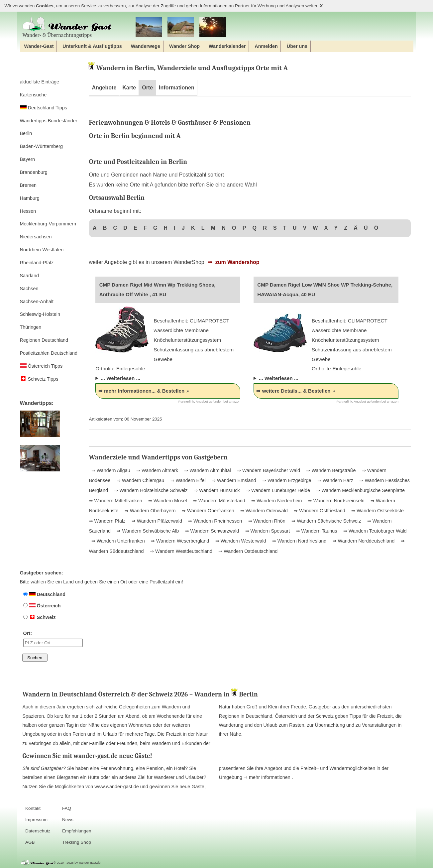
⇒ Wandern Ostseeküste (377, 511)
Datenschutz (38, 831)
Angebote (104, 88)
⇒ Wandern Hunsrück (216, 490)
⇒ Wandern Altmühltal (207, 470)
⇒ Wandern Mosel (167, 501)
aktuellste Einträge (40, 82)
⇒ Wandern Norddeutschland (363, 541)
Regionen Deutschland (44, 340)
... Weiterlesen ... (120, 378)
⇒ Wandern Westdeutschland (180, 551)
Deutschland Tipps (44, 108)
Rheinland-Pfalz (37, 263)
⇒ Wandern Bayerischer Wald (268, 470)
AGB (30, 842)
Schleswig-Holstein (40, 314)
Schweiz (40, 617)
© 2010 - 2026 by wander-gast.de (77, 863)
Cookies (45, 6)
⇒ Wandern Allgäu (111, 470)
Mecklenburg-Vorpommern (48, 224)
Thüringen (31, 327)
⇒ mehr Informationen (268, 777)
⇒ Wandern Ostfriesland (319, 511)
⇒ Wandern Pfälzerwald (156, 521)
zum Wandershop (236, 262)
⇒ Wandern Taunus (316, 531)
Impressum (36, 820)
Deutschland (44, 594)
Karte (129, 88)
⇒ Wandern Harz (335, 480)
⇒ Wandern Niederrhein (276, 501)
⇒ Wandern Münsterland (218, 501)
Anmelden (266, 46)
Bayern (28, 159)
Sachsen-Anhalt (37, 302)
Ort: (53, 639)
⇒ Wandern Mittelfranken (116, 501)
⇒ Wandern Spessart (267, 531)
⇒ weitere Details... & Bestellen (293, 391)
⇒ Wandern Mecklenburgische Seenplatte (360, 490)
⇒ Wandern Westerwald (240, 541)
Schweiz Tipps (39, 379)
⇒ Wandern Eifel (187, 480)
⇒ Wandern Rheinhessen (214, 521)
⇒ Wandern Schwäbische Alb (147, 531)
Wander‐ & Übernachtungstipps (67, 27)
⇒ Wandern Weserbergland (179, 541)
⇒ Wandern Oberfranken (207, 511)
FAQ (67, 808)
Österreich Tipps (41, 366)
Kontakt (33, 808)
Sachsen (29, 289)
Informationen (177, 88)
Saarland (30, 276)
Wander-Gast (39, 46)
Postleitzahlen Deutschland (49, 353)
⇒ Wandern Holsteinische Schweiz (150, 490)
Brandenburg (34, 172)
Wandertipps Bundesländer (49, 121)
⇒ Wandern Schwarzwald (212, 531)
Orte (147, 88)
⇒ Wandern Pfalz (107, 521)
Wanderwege (146, 46)
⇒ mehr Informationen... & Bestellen (141, 391)
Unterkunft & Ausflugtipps (92, 46)
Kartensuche (33, 95)
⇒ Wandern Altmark (157, 470)
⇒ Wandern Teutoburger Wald (374, 531)
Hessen (28, 211)
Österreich (42, 606)
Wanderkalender (227, 46)
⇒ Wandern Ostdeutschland (247, 551)
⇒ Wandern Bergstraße (330, 470)
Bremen (28, 185)
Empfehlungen (77, 831)
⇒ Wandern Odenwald (263, 511)
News (68, 820)
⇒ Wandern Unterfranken (118, 541)
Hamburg (30, 198)
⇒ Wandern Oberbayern (150, 511)
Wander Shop (184, 46)
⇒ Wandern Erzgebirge (286, 480)
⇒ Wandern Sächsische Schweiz (325, 521)
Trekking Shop (77, 842)
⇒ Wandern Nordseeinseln (336, 501)
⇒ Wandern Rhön (266, 521)
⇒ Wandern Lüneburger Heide (277, 490)
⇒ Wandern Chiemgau (140, 480)
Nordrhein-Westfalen (42, 250)
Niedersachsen (36, 237)
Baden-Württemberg (42, 146)
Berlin (26, 133)
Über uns (297, 46)
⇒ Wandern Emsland (233, 480)
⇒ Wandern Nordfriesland (299, 541)
